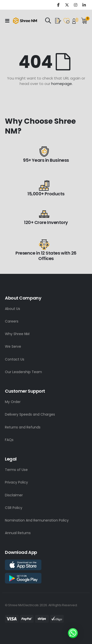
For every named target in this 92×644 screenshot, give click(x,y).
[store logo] (25, 21)
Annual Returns (18, 533)
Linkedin (84, 5)
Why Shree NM (17, 334)
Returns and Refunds (23, 427)
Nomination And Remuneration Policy (37, 520)
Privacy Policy (16, 482)
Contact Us (15, 359)
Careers (12, 321)
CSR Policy (14, 508)
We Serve (13, 346)
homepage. (62, 84)
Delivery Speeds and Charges (30, 414)
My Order (13, 402)
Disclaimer (14, 495)
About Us (13, 309)
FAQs (9, 440)
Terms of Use (16, 470)
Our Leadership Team (23, 372)
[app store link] (23, 564)
